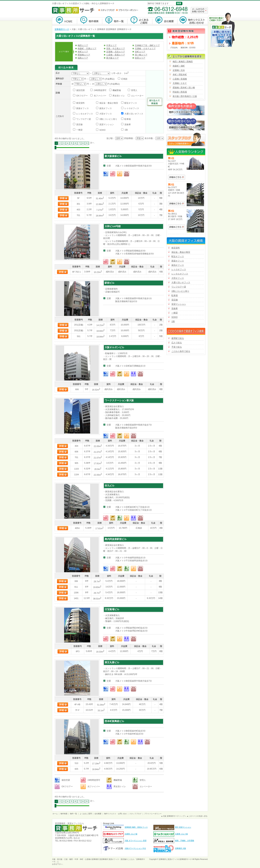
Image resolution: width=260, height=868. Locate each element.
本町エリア (83, 52)
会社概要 (165, 21)
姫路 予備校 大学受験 (185, 841)
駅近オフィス (130, 103)
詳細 (63, 198)
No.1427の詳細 (177, 177)
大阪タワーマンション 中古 (135, 848)
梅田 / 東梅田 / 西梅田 (183, 62)
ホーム (55, 814)
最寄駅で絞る (178, 338)
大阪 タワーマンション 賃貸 (136, 841)
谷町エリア (140, 52)
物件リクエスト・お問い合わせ (193, 21)
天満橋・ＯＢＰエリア (145, 49)
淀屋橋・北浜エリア (116, 52)
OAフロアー (82, 96)
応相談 (124, 79)
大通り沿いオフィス (134, 114)
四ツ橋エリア (141, 55)
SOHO (102, 130)
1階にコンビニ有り (108, 119)
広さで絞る (177, 343)
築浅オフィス (105, 108)
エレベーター (137, 96)
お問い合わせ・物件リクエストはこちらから (222, 30)
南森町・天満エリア (87, 49)
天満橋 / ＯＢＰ (180, 83)
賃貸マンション (106, 124)
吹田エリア (140, 58)
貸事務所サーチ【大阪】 (65, 21)
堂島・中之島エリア (116, 49)
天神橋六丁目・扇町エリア (147, 45)
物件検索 (90, 21)
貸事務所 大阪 (181, 848)
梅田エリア (83, 45)
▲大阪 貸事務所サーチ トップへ (174, 816)
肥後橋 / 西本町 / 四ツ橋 (184, 88)
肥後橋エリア (84, 55)
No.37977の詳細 (177, 204)
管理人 (134, 90)
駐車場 (127, 119)
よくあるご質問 (140, 21)
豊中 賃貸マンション (183, 827)
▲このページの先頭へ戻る (197, 816)
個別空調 (80, 90)
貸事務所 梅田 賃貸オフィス (136, 827)
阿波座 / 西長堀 (180, 92)
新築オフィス (82, 108)
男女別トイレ (118, 96)
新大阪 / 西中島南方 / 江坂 (185, 96)
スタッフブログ (106, 10)
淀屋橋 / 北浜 (179, 70)
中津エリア (111, 45)
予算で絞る (177, 347)
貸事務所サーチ (62, 29)
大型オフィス (105, 114)
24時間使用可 (100, 90)
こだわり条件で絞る (181, 351)
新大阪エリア (112, 58)
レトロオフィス (131, 108)
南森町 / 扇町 (179, 66)
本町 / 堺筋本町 (180, 75)
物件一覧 (115, 21)
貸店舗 (79, 124)
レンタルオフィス (84, 114)
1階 (126, 130)
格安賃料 (80, 103)
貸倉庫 (127, 124)
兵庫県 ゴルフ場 (131, 834)
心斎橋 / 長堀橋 (180, 79)
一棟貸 (79, 130)
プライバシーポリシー (127, 10)
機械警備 (116, 90)
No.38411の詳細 (177, 227)
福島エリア (83, 58)
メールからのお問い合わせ (199, 10)
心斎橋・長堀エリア (116, 55)
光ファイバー (100, 96)
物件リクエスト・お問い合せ (115, 814)
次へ (92, 143)
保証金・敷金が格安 (108, 103)
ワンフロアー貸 (83, 119)
